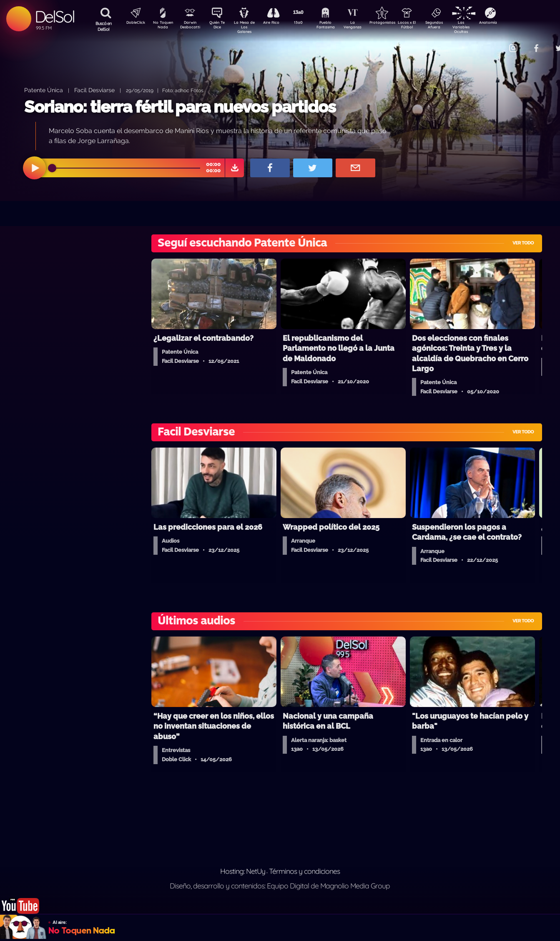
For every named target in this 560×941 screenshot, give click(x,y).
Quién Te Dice (220, 26)
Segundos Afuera (454, 26)
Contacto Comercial (496, 43)
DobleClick (133, 23)
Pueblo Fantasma (337, 26)
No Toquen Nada (162, 26)
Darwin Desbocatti (191, 26)
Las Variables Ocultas (483, 27)
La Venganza (366, 26)
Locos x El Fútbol (425, 26)
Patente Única (44, 90)
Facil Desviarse (94, 90)
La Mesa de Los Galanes (250, 27)
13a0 (308, 23)
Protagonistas (395, 23)
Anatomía (512, 23)
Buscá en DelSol (104, 26)
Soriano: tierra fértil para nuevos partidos (180, 107)
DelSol (54, 16)
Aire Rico (279, 23)
